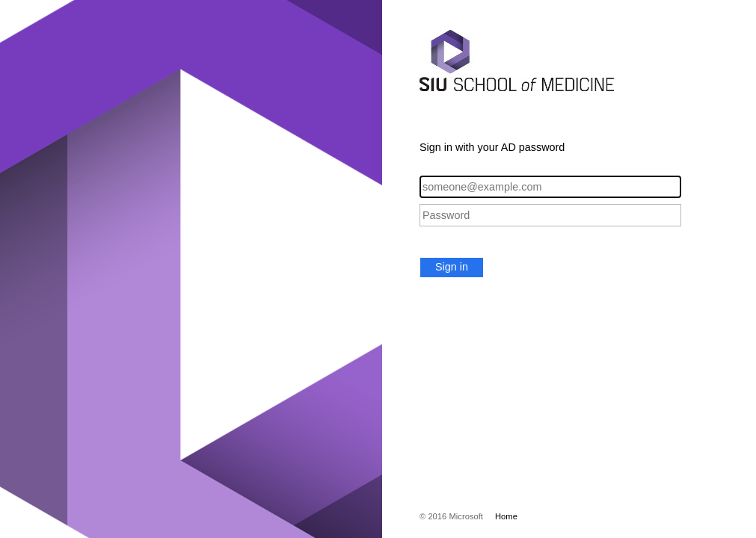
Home (506, 516)
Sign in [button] (452, 267)
